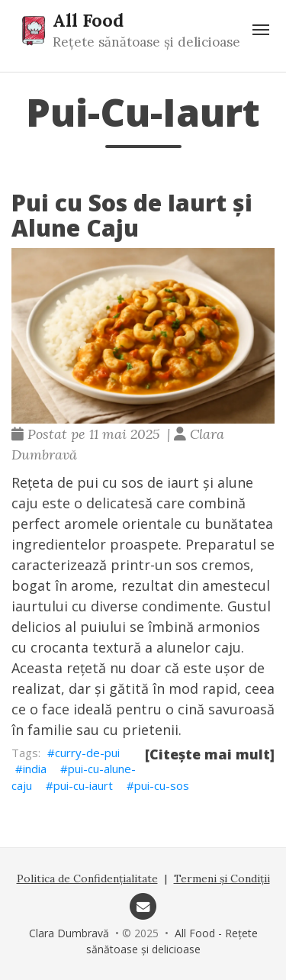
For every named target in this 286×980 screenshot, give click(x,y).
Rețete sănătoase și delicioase (146, 42)
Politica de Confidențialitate (87, 878)
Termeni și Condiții (222, 878)
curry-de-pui (87, 753)
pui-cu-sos (162, 785)
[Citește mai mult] (210, 754)
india (35, 769)
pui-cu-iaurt (83, 785)
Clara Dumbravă (69, 933)
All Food (88, 20)
